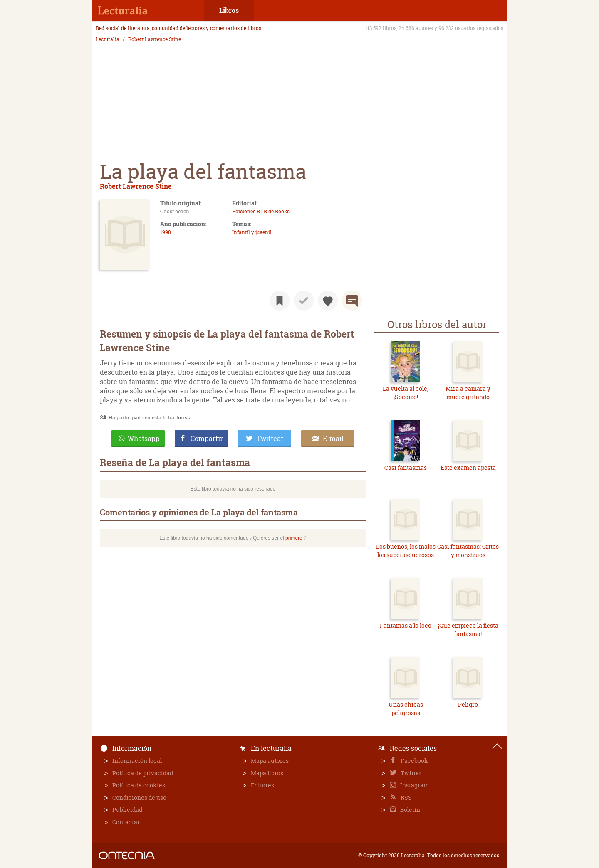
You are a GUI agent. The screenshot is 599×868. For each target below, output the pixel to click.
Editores (262, 785)
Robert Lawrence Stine (155, 39)
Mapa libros (267, 773)
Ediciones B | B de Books (261, 211)
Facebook (414, 761)
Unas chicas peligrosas (406, 709)
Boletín (410, 810)
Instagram (414, 785)
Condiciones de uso (139, 798)
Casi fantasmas (406, 467)
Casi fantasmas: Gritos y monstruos (468, 551)
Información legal (137, 761)
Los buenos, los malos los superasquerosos (406, 551)
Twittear (270, 439)
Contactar (126, 822)
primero (294, 538)
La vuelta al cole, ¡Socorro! (406, 393)
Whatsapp (144, 439)
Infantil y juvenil (252, 232)
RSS (406, 798)
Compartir (207, 439)
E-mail (333, 439)
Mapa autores (270, 761)
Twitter (410, 773)
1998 (166, 232)
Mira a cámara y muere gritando (468, 393)
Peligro (468, 704)
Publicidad (127, 810)
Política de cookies (139, 785)
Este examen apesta (468, 467)
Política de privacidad (143, 773)
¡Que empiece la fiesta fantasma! (468, 630)
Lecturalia (108, 39)
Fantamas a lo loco (406, 625)
